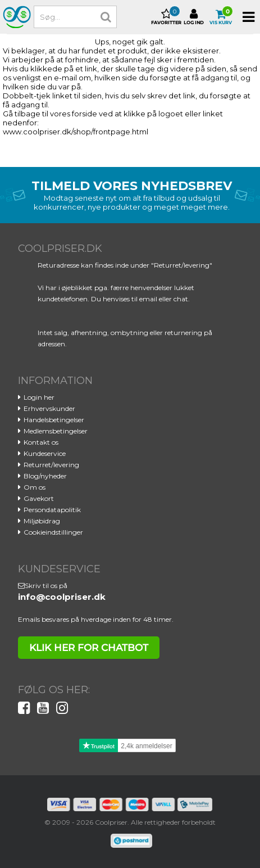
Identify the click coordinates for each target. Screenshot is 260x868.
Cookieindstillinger (53, 532)
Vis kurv (221, 17)
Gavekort (39, 498)
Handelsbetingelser (54, 420)
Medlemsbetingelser (56, 431)
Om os (35, 487)
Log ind (194, 17)
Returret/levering (51, 465)
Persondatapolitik (52, 510)
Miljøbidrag (42, 521)
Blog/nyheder (45, 476)
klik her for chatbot (89, 648)
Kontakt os (41, 442)
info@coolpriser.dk (62, 597)
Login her (39, 397)
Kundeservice (45, 453)
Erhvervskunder (49, 408)
